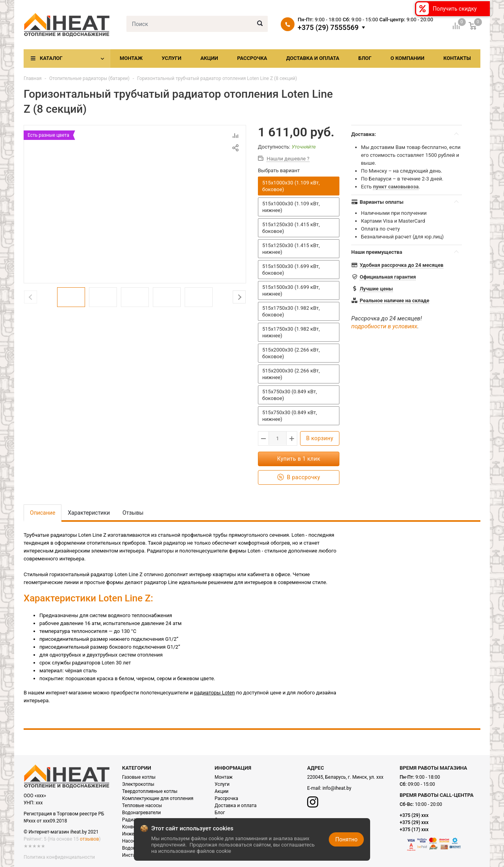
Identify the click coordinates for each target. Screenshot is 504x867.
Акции (209, 58)
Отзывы (133, 513)
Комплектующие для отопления (158, 798)
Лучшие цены (376, 289)
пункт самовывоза (396, 187)
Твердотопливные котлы (150, 791)
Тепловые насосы (142, 806)
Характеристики (89, 513)
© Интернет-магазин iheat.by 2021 (61, 832)
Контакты (457, 58)
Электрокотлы (138, 784)
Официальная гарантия (388, 277)
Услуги (171, 58)
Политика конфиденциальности (59, 857)
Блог (365, 58)
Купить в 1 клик (299, 459)
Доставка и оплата (313, 58)
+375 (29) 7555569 (328, 28)
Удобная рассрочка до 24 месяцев (401, 265)
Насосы (131, 841)
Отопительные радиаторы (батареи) (89, 78)
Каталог (51, 58)
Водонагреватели (141, 813)
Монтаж (131, 58)
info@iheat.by (337, 788)
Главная (33, 78)
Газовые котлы (139, 777)
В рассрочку (299, 477)
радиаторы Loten (214, 693)
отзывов (89, 839)
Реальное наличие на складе (394, 300)
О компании (408, 58)
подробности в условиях (384, 326)
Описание (43, 513)
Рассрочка (252, 58)
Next (239, 297)
